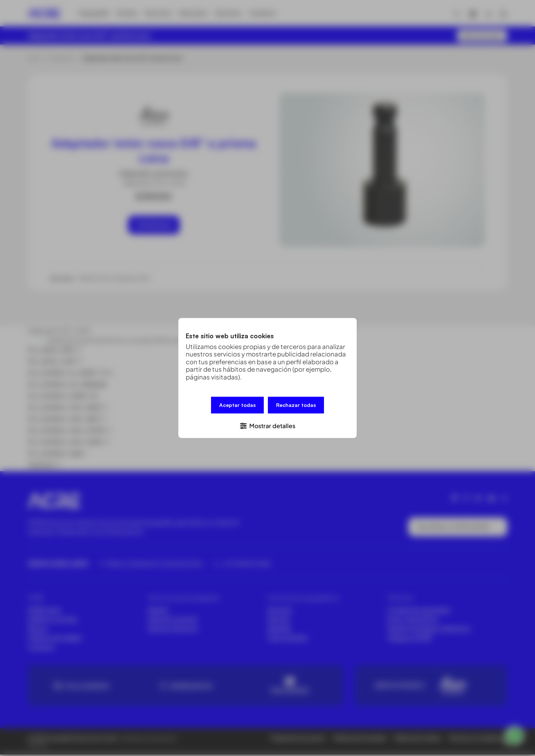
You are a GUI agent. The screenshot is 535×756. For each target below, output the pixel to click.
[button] (267, 425)
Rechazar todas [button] (296, 406)
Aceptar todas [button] (237, 406)
